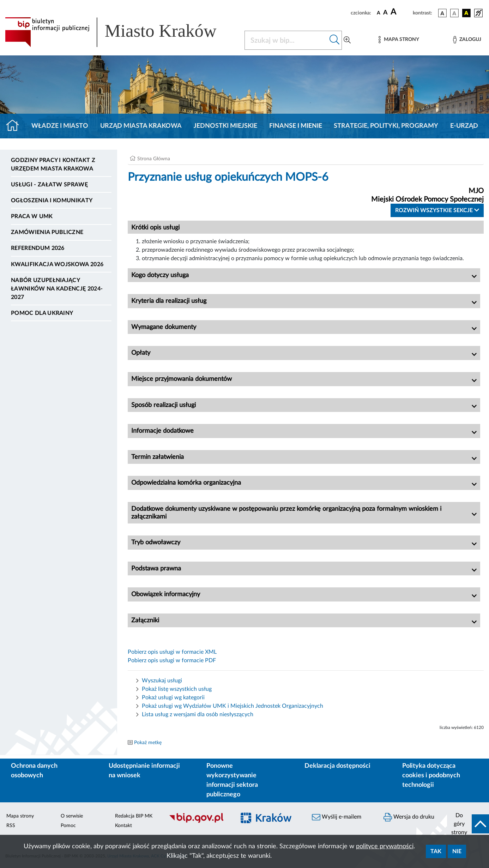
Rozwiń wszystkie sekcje (437, 210)
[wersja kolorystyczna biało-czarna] (454, 13)
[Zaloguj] (467, 40)
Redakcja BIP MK (134, 816)
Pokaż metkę (148, 743)
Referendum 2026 (38, 248)
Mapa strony (20, 816)
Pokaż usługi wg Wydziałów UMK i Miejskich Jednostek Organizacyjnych (233, 706)
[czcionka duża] (401, 12)
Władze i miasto (60, 126)
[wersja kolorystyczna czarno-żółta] (466, 13)
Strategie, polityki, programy (386, 126)
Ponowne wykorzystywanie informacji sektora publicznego (232, 780)
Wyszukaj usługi (162, 681)
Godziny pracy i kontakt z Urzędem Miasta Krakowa (53, 164)
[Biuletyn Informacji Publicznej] (199, 822)
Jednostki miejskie (225, 126)
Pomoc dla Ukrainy (42, 313)
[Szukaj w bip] (335, 40)
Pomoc (68, 826)
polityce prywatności (385, 846)
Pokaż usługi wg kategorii (173, 698)
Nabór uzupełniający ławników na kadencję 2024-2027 (57, 289)
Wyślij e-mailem (337, 817)
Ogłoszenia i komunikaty (52, 200)
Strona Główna (154, 159)
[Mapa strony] (399, 40)
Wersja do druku (409, 817)
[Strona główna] (15, 126)
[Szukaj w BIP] (286, 40)
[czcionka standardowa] (379, 13)
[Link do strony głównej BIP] (120, 32)
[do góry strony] (468, 824)
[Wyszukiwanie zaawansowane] (347, 40)
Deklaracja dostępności (337, 766)
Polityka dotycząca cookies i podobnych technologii (431, 776)
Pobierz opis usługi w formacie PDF (172, 660)
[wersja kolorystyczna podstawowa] (442, 13)
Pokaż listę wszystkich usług (177, 689)
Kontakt (123, 826)
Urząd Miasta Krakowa (141, 126)
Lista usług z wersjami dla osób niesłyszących (198, 714)
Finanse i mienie (296, 126)
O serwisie (72, 816)
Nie (457, 851)
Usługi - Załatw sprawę (49, 185)
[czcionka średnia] (385, 13)
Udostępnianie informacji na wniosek (144, 771)
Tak (436, 851)
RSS (11, 826)
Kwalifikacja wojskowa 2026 (57, 264)
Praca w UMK (32, 216)
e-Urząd (464, 126)
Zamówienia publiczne (47, 232)
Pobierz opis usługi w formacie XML (172, 652)
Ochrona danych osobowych (34, 771)
